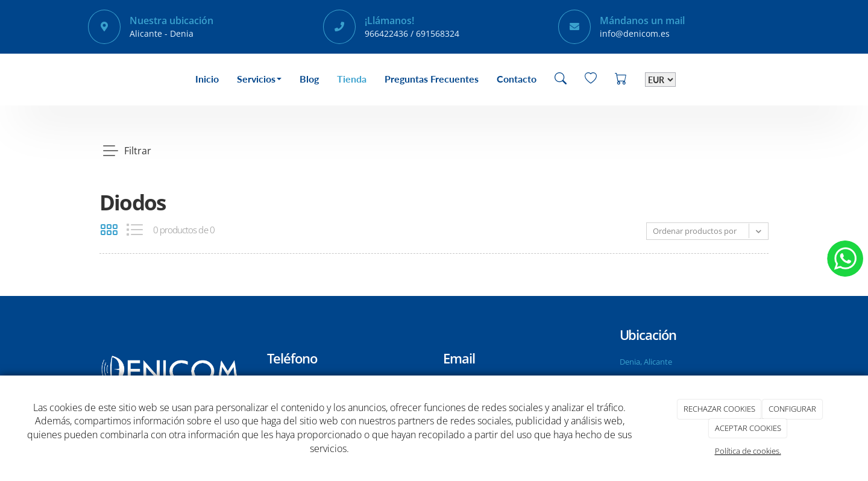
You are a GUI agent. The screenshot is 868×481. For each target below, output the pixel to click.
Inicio (207, 79)
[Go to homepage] (87, 79)
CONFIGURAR (792, 409)
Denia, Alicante (646, 362)
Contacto (517, 79)
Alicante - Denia (162, 33)
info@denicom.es (635, 33)
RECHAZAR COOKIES (719, 409)
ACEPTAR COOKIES (748, 428)
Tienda (352, 79)
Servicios (259, 79)
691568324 (438, 33)
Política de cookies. (748, 451)
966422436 (386, 33)
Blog (309, 79)
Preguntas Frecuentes (432, 79)
